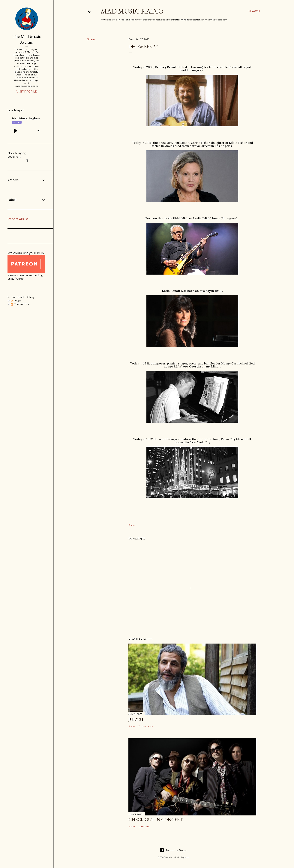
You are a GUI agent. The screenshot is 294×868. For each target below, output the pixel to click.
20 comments (145, 726)
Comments (20, 304)
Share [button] (91, 39)
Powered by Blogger (174, 850)
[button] (15, 131)
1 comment (144, 826)
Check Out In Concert (156, 819)
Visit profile (27, 92)
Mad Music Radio (132, 11)
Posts (16, 301)
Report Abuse (18, 219)
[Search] (254, 11)
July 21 (136, 719)
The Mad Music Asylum (27, 39)
